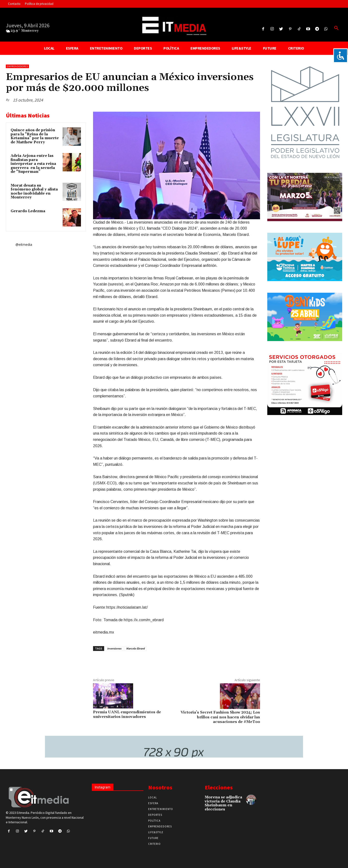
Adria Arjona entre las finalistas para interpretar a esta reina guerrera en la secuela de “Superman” (33, 164)
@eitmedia (24, 244)
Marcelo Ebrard (135, 648)
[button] (336, 28)
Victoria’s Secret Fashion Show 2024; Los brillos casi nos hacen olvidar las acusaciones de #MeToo (220, 717)
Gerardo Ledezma (28, 211)
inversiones (114, 648)
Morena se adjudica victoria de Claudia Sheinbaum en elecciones (223, 803)
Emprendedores (17, 66)
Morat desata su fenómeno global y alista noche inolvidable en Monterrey (34, 192)
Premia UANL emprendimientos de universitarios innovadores (127, 714)
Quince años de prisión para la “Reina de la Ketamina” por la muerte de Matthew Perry (35, 136)
